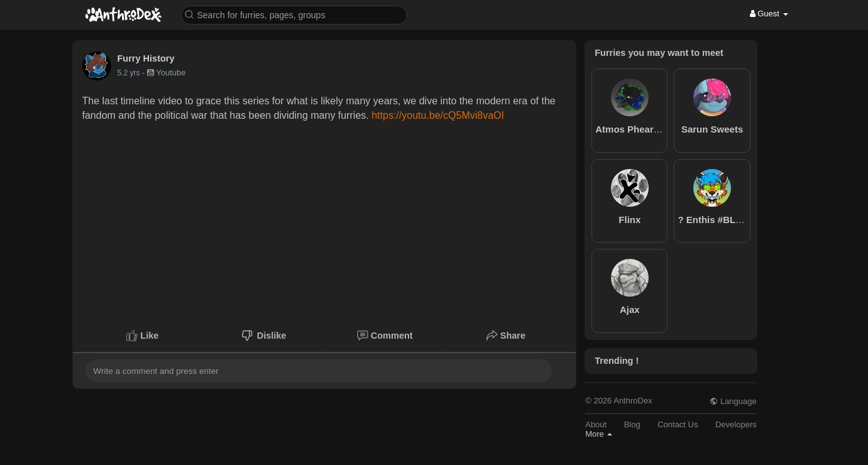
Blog (632, 424)
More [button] (599, 434)
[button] (294, 14)
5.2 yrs (129, 73)
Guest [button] (769, 14)
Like (142, 336)
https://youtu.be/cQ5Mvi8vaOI (438, 115)
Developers (736, 424)
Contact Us (678, 424)
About (596, 424)
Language (733, 401)
